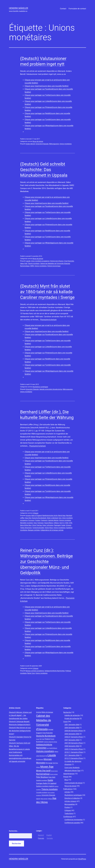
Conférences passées (72, 823)
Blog (66, 780)
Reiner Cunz (31, 673)
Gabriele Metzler (53, 520)
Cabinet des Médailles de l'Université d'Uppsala (55, 264)
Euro (60, 518)
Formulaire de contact (77, 9)
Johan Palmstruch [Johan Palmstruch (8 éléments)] (41, 756)
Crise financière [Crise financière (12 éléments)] (47, 733)
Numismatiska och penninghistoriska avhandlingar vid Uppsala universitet (20, 758)
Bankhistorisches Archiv (50, 516)
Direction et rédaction (72, 798)
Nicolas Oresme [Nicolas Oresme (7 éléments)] (54, 771)
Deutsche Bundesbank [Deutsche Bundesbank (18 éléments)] (46, 736)
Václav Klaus (49, 528)
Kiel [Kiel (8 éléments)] (46, 756)
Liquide (28, 261)
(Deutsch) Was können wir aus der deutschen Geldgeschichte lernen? (20, 731)
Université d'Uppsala (42, 144)
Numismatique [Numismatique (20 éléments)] (43, 774)
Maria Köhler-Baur (26, 525)
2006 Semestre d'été (72, 734)
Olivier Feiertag (37, 525)
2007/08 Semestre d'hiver (74, 743)
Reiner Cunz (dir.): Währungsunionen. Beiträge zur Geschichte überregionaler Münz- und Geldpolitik (46, 562)
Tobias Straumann (26, 528)
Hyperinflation (49, 523)
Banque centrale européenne (35, 671)
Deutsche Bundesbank (39, 518)
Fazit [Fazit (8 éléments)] (43, 739)
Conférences (68, 817)
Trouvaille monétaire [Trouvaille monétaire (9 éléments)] (42, 792)
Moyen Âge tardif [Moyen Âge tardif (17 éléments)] (43, 771)
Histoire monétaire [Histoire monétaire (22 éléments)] (45, 751)
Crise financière (69, 261)
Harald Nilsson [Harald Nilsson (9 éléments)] (53, 748)
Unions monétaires (66, 144)
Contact (63, 9)
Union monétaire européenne (40, 261)
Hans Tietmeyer (39, 523)
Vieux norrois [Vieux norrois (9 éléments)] (44, 799)
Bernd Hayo (62, 516)
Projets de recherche (72, 719)
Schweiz (69, 525)
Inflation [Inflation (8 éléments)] (56, 752)
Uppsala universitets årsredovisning (51, 389)
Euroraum (31, 520)
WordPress (82, 859)
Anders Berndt (30, 144)
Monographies (70, 804)
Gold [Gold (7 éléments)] (48, 748)
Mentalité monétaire (27, 523)
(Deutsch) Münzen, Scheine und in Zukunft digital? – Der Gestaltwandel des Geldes (20, 715)
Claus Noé (28, 518)
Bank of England (37, 516)
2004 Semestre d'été (72, 728)
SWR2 (32, 266)
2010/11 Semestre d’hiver (74, 752)
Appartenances (69, 774)
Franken (38, 520)
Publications (68, 789)
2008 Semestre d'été (72, 746)
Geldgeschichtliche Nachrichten (55, 671)
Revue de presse (38, 141)
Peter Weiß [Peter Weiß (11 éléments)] (52, 777)
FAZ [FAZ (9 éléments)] (41, 739)
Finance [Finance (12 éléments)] (47, 739)
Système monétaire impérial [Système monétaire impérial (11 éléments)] (45, 786)
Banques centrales (34, 530)
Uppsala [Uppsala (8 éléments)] (38, 799)
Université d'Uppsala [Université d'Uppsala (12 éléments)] (48, 795)
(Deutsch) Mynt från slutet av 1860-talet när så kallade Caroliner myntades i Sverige (47, 292)
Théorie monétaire (34, 264)
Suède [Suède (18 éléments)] (50, 780)
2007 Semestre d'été (72, 740)
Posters (67, 807)
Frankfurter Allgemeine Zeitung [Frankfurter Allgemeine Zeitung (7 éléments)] (50, 742)
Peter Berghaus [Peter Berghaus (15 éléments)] (42, 777)
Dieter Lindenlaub (52, 518)
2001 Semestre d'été (72, 725)
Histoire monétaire (65, 520)
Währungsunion (54, 144)
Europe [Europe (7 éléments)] (38, 739)
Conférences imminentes (73, 820)
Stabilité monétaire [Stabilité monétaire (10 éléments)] (42, 780)
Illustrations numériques (40, 387)
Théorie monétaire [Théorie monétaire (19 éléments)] (49, 789)
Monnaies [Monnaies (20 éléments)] (41, 763)
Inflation (56, 523)
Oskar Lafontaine (48, 525)
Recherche (67, 712)
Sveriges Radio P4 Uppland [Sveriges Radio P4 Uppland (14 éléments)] (46, 783)
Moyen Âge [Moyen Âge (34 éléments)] (47, 767)
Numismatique (25, 266)
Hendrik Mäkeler (19, 8)
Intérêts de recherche (72, 715)
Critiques (35, 513)
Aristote (28, 516)
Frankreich (44, 520)
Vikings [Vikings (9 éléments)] (50, 799)
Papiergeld (57, 525)
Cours (65, 722)
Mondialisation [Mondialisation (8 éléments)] (40, 760)
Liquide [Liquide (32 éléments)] (52, 755)
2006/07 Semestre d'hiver (74, 737)
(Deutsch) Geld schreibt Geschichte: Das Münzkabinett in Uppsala (44, 170)
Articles (67, 792)
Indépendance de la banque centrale (52, 530)
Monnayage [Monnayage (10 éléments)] (49, 763)
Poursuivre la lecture (48, 320)
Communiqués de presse (73, 783)
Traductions (69, 813)
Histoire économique (54, 266)
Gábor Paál (24, 264)
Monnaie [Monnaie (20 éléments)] (48, 759)
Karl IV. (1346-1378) (66, 523)
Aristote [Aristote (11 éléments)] (39, 712)
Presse (66, 777)
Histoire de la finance (57, 261)
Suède (63, 525)
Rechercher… (14, 831)
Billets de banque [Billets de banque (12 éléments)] (47, 712)
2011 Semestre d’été (72, 755)
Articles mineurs (70, 801)
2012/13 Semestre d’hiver (74, 758)
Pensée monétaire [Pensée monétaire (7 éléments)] (54, 774)
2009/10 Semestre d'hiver (74, 749)
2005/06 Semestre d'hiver (74, 731)
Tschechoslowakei (38, 528)
